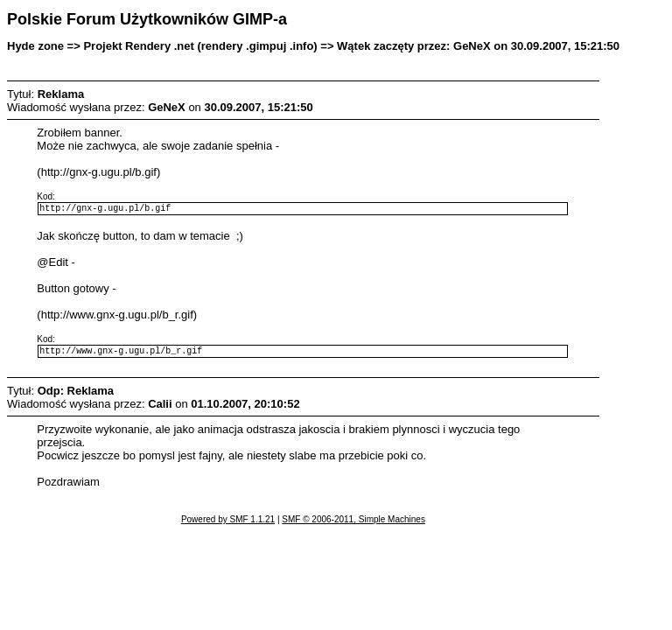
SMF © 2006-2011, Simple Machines (353, 525)
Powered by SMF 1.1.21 (228, 525)
